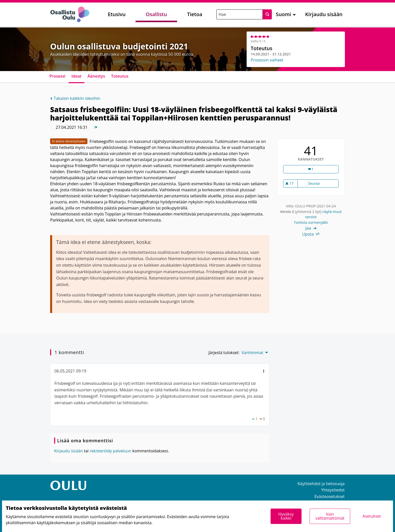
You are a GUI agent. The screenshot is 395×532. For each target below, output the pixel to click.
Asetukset (372, 516)
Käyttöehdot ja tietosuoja (321, 484)
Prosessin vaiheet (267, 60)
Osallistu (156, 14)
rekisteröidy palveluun (111, 451)
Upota (311, 234)
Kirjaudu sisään (324, 14)
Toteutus (120, 76)
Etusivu (117, 14)
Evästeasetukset (330, 496)
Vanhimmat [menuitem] (252, 353)
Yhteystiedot (333, 490)
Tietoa (195, 14)
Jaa (311, 228)
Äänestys (96, 76)
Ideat (77, 76)
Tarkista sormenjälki (311, 222)
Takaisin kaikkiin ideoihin (75, 98)
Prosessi (57, 76)
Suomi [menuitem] (284, 14)
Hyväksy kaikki (286, 516)
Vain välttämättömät (330, 516)
